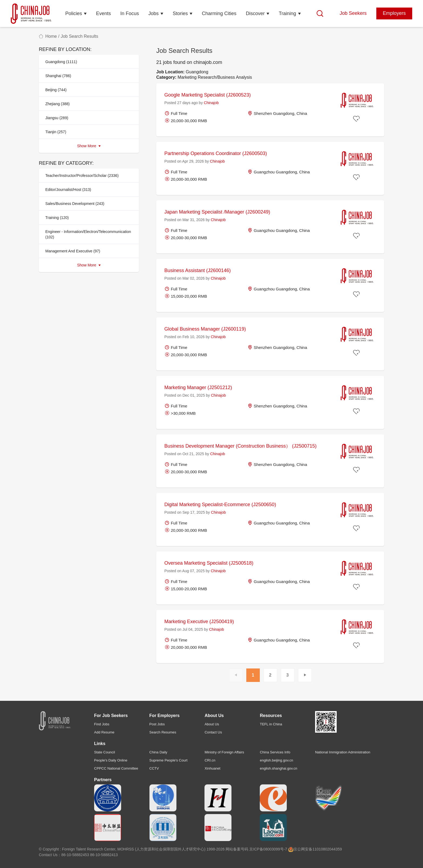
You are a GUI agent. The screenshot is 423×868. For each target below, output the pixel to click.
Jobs (153, 13)
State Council (105, 752)
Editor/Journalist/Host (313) (68, 190)
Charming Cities (219, 13)
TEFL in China (271, 724)
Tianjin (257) (56, 132)
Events (103, 13)
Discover (255, 13)
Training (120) (57, 218)
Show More (89, 146)
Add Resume (104, 732)
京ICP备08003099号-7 (268, 849)
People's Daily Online (111, 760)
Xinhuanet (212, 768)
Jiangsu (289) (57, 118)
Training (287, 13)
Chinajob (211, 103)
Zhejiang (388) (57, 104)
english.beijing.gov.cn (276, 760)
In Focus (130, 13)
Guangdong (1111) (61, 62)
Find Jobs (102, 724)
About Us (212, 724)
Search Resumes (163, 732)
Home (51, 36)
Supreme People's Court (168, 760)
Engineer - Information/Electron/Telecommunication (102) (88, 234)
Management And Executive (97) (73, 251)
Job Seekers (353, 13)
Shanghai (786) (58, 76)
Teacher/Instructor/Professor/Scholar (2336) (82, 176)
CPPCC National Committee (116, 768)
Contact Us (213, 732)
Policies (74, 13)
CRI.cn (210, 760)
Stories (180, 13)
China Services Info (275, 752)
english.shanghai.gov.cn (279, 768)
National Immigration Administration (343, 752)
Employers (394, 13)
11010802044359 (327, 849)
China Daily (158, 752)
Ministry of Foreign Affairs (224, 752)
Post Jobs (157, 724)
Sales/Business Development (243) (75, 204)
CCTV (154, 768)
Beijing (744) (56, 90)
